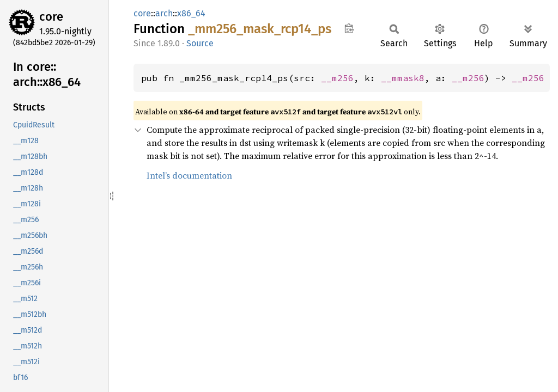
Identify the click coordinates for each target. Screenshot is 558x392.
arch (164, 13)
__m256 (337, 78)
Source (200, 43)
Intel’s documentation (189, 175)
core (51, 17)
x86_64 (191, 13)
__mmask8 (403, 78)
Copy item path (349, 28)
